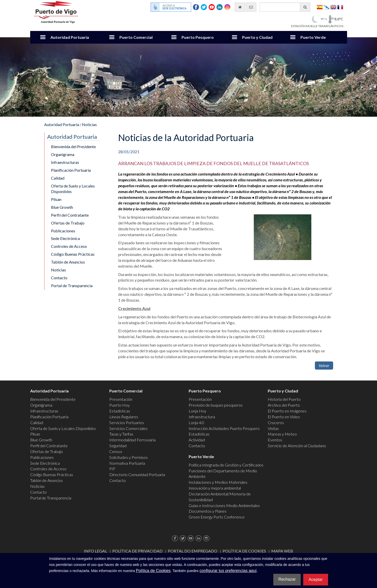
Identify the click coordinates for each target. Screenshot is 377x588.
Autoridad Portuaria (70, 37)
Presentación (121, 399)
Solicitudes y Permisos (129, 457)
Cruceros (276, 422)
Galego (327, 7)
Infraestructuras (65, 162)
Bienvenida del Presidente (73, 146)
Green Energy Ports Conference (217, 517)
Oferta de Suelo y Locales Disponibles (73, 189)
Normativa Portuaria (127, 463)
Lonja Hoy (198, 411)
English (333, 7)
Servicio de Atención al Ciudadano (297, 446)
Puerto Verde (313, 37)
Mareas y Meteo (282, 434)
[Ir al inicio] (240, 7)
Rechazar (287, 579)
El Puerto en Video (284, 417)
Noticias (89, 124)
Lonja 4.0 (196, 422)
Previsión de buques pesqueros (216, 405)
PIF (112, 469)
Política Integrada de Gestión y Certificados (226, 465)
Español (320, 7)
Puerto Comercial (136, 37)
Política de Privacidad (137, 551)
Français (340, 7)
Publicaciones (63, 231)
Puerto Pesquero (198, 37)
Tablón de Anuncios (68, 262)
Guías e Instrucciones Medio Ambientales (224, 505)
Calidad (58, 178)
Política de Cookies (244, 551)
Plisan (56, 199)
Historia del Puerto (284, 399)
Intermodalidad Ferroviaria (132, 440)
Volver (324, 365)
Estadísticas (120, 411)
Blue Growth (62, 207)
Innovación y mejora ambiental (215, 488)
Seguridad (118, 446)
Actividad (197, 440)
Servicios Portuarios (127, 422)
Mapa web (282, 551)
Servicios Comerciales (128, 428)
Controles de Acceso (69, 246)
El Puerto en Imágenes (287, 411)
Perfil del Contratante (70, 215)
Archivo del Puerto (284, 405)
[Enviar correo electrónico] (251, 7)
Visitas (273, 428)
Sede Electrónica (65, 238)
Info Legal (95, 551)
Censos (116, 451)
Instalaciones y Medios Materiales (218, 482)
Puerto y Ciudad (257, 37)
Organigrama (63, 154)
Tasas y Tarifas (121, 434)
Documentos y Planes (208, 511)
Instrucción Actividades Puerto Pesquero (224, 428)
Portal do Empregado (193, 551)
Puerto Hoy (120, 405)
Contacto (59, 278)
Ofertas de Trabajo (68, 223)
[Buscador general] (285, 7)
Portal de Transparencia (72, 286)
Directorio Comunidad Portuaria (137, 474)
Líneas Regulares (124, 417)
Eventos (275, 440)
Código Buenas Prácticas (73, 254)
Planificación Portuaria (71, 170)
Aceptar (316, 580)
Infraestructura (202, 417)
